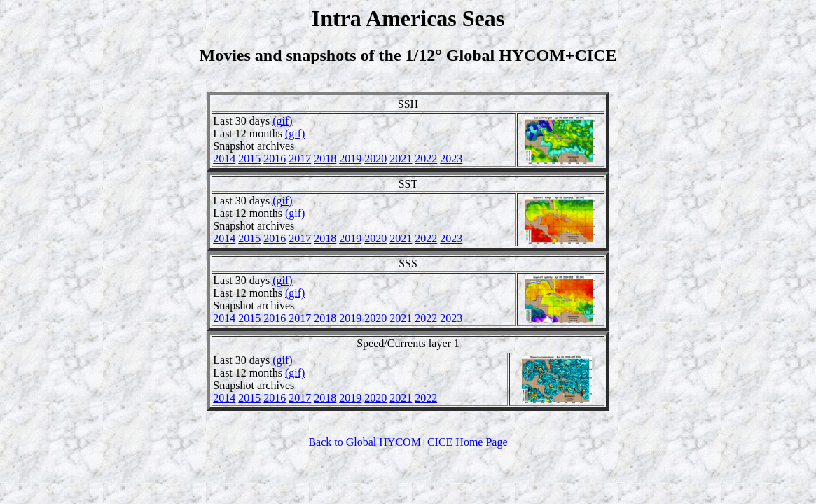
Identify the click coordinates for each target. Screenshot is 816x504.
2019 (350, 159)
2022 (426, 159)
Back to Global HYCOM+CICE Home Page (408, 442)
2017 (300, 159)
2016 (275, 159)
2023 (451, 159)
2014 (224, 159)
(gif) (282, 121)
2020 (375, 159)
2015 (249, 159)
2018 (325, 159)
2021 (401, 159)
